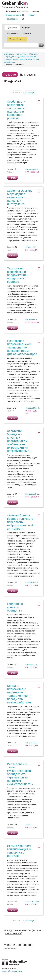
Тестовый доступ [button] (17, 39)
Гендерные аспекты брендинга (15, 607)
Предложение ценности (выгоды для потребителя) (22, 932)
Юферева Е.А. (31, 743)
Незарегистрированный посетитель (22, 11)
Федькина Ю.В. (32, 319)
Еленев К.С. (30, 902)
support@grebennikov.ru (12, 971)
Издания (26, 28)
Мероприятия (13, 33)
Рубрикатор (12, 28)
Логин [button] (31, 15)
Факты (27, 33)
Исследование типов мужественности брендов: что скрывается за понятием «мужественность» (20, 774)
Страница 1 (17, 93)
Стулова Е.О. (31, 247)
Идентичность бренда (27, 57)
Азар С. (29, 824)
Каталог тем (22, 54)
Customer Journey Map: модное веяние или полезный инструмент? (20, 197)
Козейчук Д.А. (31, 664)
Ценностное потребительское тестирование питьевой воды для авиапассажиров (22, 347)
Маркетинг (34, 54)
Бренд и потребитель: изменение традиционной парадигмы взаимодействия (19, 694)
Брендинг (10, 57)
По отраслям (28, 75)
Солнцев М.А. (31, 408)
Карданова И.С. (32, 494)
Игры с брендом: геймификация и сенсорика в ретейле (19, 851)
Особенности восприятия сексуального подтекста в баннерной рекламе (17, 110)
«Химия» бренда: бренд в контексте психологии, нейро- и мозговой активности (20, 522)
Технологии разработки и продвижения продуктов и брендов (17, 275)
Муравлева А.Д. (32, 169)
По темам (10, 75)
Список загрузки (15, 15)
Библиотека (9, 54)
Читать (13, 178)
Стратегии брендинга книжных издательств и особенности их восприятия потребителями (18, 441)
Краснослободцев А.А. (35, 582)
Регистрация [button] (12, 19)
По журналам (12, 81)
